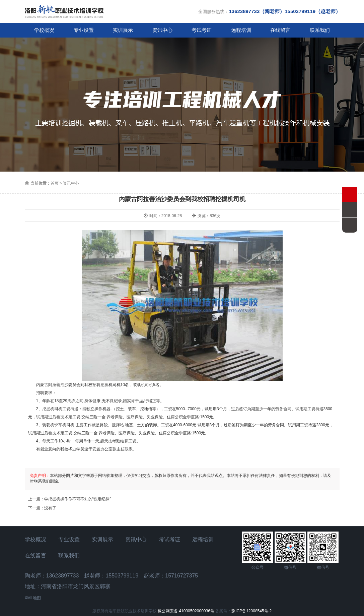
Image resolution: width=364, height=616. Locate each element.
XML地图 (33, 598)
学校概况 (44, 30)
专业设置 (84, 30)
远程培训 (241, 30)
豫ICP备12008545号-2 (251, 611)
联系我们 (320, 30)
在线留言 (280, 30)
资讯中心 (162, 30)
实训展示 (123, 30)
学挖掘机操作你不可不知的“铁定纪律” (78, 499)
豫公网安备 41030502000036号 (186, 611)
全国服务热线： (269, 11)
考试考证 (202, 30)
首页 (55, 183)
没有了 (50, 508)
